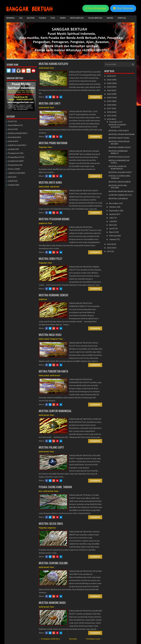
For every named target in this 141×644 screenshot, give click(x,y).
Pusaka (43, 18)
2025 (109, 80)
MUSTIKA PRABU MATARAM (53, 143)
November (114, 203)
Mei (111, 225)
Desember (114, 122)
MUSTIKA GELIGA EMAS (51, 524)
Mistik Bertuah (77, 18)
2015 (109, 116)
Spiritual (122, 18)
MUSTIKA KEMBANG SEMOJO (53, 295)
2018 (109, 105)
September (114, 211)
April (112, 229)
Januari (113, 239)
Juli (111, 218)
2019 (109, 101)
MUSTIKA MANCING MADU (52, 603)
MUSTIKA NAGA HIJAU (50, 335)
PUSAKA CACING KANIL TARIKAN (55, 487)
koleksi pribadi (44, 187)
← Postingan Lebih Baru (49, 639)
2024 (109, 83)
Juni (111, 221)
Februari (113, 236)
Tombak (12, 185)
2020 (110, 98)
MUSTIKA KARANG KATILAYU (53, 64)
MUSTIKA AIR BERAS (118, 199)
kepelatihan (13, 125)
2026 (109, 76)
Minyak (110, 18)
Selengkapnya (95, 97)
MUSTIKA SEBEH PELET (51, 259)
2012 (109, 248)
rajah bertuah (55, 187)
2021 (109, 94)
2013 (109, 244)
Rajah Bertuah (95, 18)
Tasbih (63, 18)
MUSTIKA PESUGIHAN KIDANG (54, 219)
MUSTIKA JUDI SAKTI (50, 103)
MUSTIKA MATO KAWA (50, 182)
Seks (10, 177)
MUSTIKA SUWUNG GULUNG (53, 563)
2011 (109, 251)
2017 (109, 108)
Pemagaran (54, 339)
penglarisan (43, 223)
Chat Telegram (123, 8)
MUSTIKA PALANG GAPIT (51, 447)
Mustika (31, 18)
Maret (112, 232)
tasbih (11, 181)
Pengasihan (43, 147)
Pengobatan (13, 165)
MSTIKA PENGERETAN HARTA (53, 371)
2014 (109, 119)
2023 (109, 87)
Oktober (113, 207)
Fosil (53, 18)
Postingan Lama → (94, 639)
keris (41, 491)
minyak (11, 141)
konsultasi (13, 137)
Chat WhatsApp (96, 8)
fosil (10, 121)
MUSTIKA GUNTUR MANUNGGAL (55, 411)
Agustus (113, 214)
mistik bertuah (44, 68)
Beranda (11, 18)
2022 (109, 90)
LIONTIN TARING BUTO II (120, 195)
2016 (109, 112)
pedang (11, 149)
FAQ (21, 18)
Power (52, 68)
